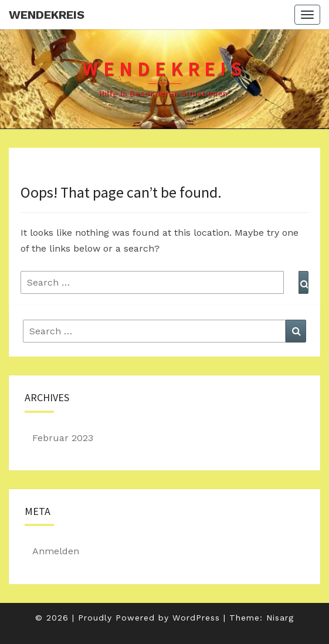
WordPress (196, 618)
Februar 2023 (63, 438)
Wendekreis (47, 15)
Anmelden (56, 551)
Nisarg (280, 618)
